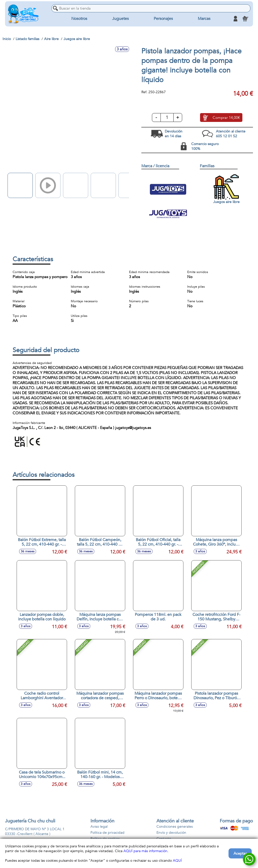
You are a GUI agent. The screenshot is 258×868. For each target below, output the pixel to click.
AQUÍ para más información (145, 851)
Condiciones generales (175, 827)
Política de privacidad (107, 833)
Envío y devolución (171, 833)
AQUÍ (177, 861)
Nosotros (79, 19)
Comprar (226, 118)
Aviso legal (99, 827)
